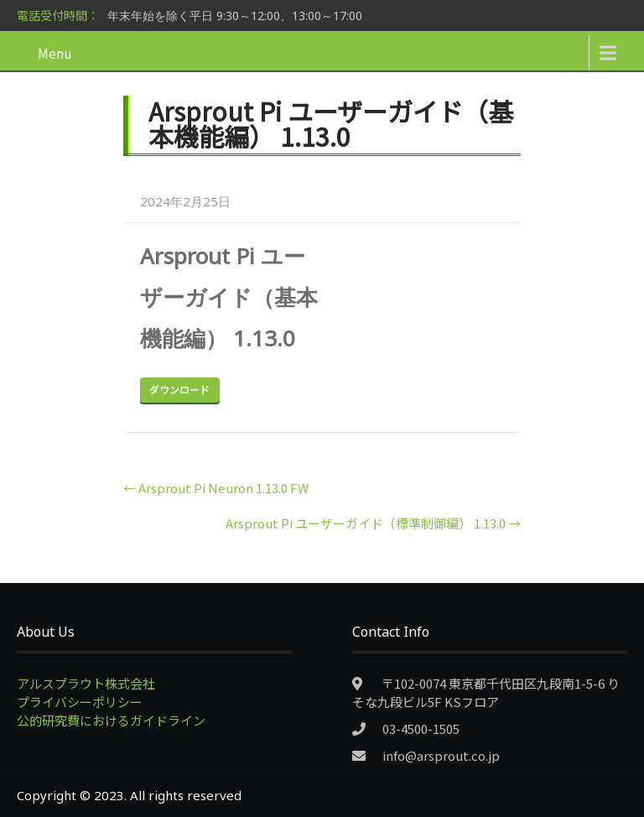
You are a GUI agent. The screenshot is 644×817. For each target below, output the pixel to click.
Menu (55, 53)
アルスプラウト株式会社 (86, 683)
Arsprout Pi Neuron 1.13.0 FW (216, 488)
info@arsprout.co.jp (441, 755)
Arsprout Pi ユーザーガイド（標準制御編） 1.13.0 (373, 523)
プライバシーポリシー (80, 702)
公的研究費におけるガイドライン (111, 720)
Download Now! (180, 390)
